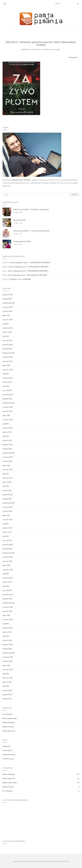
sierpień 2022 (7, 461)
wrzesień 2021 (8, 507)
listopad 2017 (7, 699)
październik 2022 (9, 453)
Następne (73, 57)
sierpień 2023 (7, 411)
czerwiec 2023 (8, 420)
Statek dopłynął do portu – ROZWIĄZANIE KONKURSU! (30, 263)
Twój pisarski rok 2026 (22, 241)
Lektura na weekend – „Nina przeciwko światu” (32, 231)
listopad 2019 (7, 599)
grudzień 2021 (8, 495)
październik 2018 (9, 653)
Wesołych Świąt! (20, 220)
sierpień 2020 (7, 561)
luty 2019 (6, 636)
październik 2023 (9, 403)
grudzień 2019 (8, 595)
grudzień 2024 (8, 345)
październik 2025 (9, 303)
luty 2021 (6, 536)
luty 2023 (6, 436)
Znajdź (75, 194)
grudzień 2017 (8, 695)
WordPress (66, 861)
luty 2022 (6, 486)
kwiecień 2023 (8, 428)
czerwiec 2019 (8, 620)
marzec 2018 (7, 682)
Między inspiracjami (10, 718)
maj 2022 (6, 474)
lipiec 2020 (6, 565)
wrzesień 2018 (8, 657)
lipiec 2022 (6, 465)
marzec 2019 (7, 632)
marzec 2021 (7, 532)
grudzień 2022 (8, 445)
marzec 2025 (7, 332)
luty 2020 (6, 586)
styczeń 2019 (7, 640)
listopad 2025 (7, 299)
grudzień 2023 (8, 395)
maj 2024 (6, 374)
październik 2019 (9, 603)
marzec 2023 (7, 432)
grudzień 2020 (8, 545)
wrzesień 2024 (8, 357)
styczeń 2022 (7, 490)
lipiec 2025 (6, 315)
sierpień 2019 (7, 611)
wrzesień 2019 (8, 607)
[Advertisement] (41, 820)
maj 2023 (6, 424)
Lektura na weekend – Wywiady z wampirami (31, 209)
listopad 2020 (7, 549)
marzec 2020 (7, 582)
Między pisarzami (9, 731)
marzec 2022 (7, 482)
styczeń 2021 (7, 540)
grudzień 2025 (8, 295)
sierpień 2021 (7, 511)
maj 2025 (6, 324)
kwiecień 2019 (8, 628)
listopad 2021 (7, 499)
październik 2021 (8, 503)
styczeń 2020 (7, 590)
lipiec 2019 (6, 615)
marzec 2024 (7, 382)
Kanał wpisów (7, 750)
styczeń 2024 (7, 390)
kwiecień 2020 (8, 578)
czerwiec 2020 (8, 570)
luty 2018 (6, 686)
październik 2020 (9, 553)
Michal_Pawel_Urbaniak (52, 50)
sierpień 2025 (7, 311)
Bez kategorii (7, 714)
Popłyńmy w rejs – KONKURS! (20, 279)
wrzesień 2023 (8, 407)
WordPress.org (8, 759)
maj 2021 (6, 524)
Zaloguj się (6, 746)
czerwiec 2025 (8, 320)
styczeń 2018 (7, 690)
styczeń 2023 (7, 440)
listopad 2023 (7, 399)
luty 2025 (6, 336)
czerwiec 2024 (8, 370)
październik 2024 (9, 353)
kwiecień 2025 (8, 328)
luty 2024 (6, 386)
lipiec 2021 (6, 515)
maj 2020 (6, 574)
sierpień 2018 (7, 661)
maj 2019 (6, 624)
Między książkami (9, 723)
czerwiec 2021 (8, 520)
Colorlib (49, 861)
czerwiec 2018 (8, 670)
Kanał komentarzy (9, 755)
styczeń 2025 (7, 340)
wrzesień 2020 (8, 557)
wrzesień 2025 (8, 307)
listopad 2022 (7, 449)
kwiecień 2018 (8, 678)
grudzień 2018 (8, 645)
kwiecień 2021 (7, 528)
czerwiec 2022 (8, 470)
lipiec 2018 (6, 665)
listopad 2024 (7, 349)
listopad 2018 (7, 649)
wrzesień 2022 (8, 457)
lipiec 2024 (6, 365)
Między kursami (8, 727)
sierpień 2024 (7, 361)
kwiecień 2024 (8, 378)
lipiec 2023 (6, 415)
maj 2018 (6, 674)
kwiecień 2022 (8, 478)
